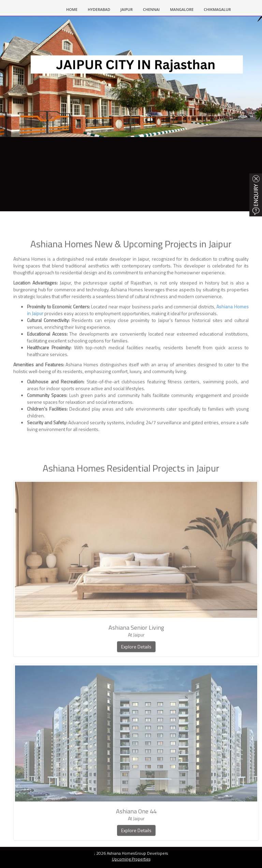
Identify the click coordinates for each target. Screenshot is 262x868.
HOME (74, 9)
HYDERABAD (99, 9)
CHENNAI (151, 9)
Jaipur (127, 9)
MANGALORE (182, 9)
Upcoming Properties (131, 859)
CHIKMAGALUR (217, 9)
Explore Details (136, 661)
